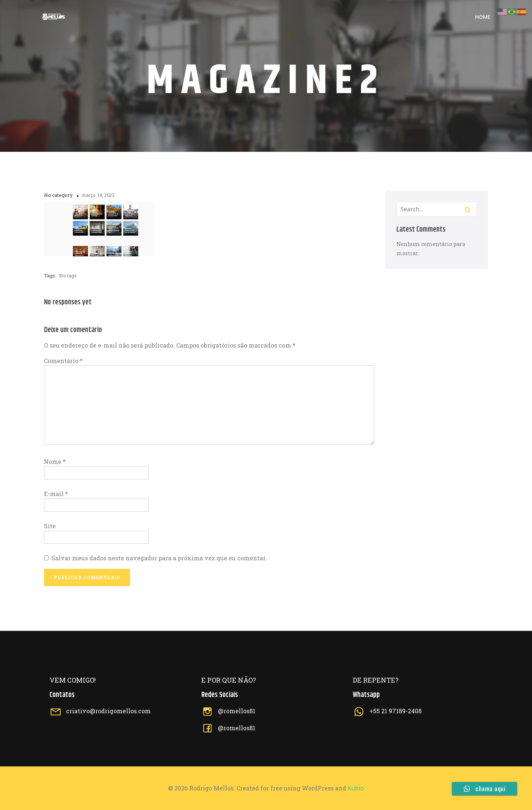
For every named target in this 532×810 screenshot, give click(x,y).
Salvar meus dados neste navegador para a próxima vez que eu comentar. (159, 558)
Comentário (63, 361)
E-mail (56, 494)
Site (50, 526)
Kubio (356, 788)
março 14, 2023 (98, 195)
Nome (55, 462)
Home (483, 17)
